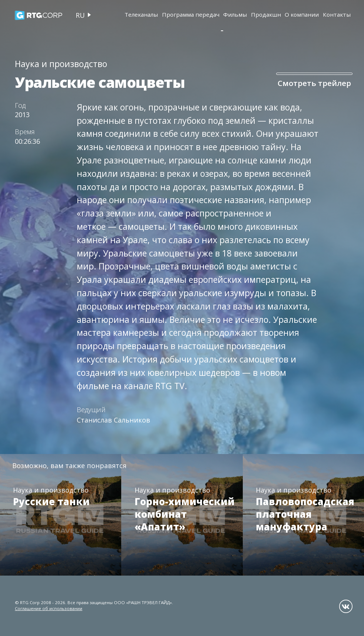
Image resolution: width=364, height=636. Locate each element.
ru (80, 15)
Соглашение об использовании (49, 608)
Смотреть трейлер (305, 83)
